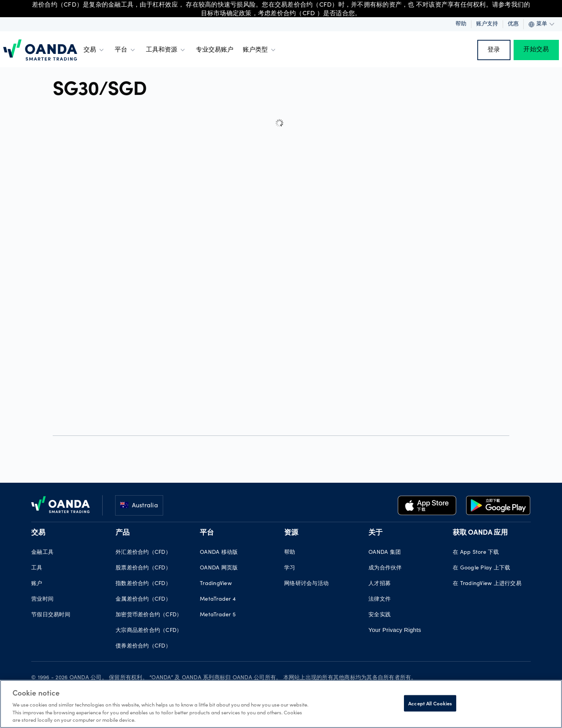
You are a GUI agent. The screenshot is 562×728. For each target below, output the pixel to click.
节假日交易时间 (51, 615)
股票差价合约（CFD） (143, 568)
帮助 (461, 24)
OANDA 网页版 (219, 568)
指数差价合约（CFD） (143, 584)
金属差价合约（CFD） (143, 600)
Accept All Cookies (430, 703)
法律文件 (380, 600)
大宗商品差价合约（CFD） (149, 631)
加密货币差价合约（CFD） (149, 615)
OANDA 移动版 (219, 553)
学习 (290, 568)
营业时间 (42, 600)
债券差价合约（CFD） (143, 646)
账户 (37, 584)
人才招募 (380, 584)
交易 (94, 50)
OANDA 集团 (385, 553)
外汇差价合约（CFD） (143, 553)
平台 (126, 50)
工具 (37, 568)
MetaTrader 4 (218, 600)
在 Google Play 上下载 (481, 568)
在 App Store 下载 (476, 553)
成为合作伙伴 (385, 568)
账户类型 (260, 50)
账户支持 (487, 24)
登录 (494, 50)
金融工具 (42, 553)
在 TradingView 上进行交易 (487, 584)
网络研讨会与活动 (306, 584)
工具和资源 (166, 50)
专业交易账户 (215, 50)
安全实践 (380, 615)
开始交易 (536, 50)
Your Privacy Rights (395, 630)
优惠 (513, 24)
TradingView (216, 584)
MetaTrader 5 (218, 615)
